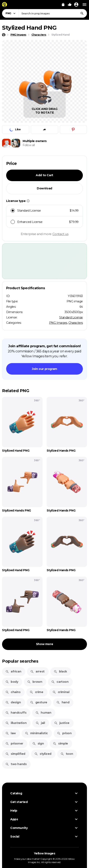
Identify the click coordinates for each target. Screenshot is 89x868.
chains (13, 692)
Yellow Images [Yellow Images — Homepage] (45, 853)
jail (40, 723)
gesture (39, 702)
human (43, 713)
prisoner (14, 743)
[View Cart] (63, 5)
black (60, 671)
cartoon (60, 682)
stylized (43, 754)
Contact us (60, 234)
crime (36, 692)
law (11, 733)
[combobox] (53, 13)
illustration (16, 723)
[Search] (82, 13)
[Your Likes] (70, 5)
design (13, 702)
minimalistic (36, 733)
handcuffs (16, 713)
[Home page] (4, 35)
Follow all (29, 145)
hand (63, 702)
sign (38, 743)
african (13, 671)
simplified (15, 754)
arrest (37, 671)
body (12, 682)
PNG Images (58, 323)
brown (35, 682)
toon (67, 754)
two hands (16, 764)
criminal (61, 692)
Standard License (71, 317)
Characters (76, 323)
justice (62, 723)
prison (64, 733)
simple (60, 743)
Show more (44, 644)
